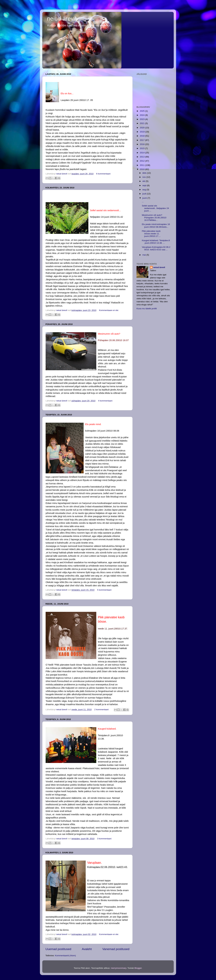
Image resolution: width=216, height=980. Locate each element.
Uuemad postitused (58, 949)
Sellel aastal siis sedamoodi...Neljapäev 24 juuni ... (155, 208)
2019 (143, 132)
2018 (143, 136)
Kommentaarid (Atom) (65, 956)
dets (145, 173)
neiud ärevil (62, 19)
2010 (143, 169)
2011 (143, 165)
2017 (143, 140)
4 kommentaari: (106, 401)
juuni (145, 198)
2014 (143, 153)
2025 (143, 111)
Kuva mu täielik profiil (147, 309)
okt (144, 181)
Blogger (138, 968)
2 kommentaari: (102, 709)
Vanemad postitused (116, 949)
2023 (143, 119)
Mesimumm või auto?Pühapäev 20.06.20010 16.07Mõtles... (154, 218)
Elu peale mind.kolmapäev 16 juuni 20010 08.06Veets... (156, 226)
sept (145, 185)
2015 (143, 148)
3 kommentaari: (105, 839)
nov (144, 177)
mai (144, 255)
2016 (143, 144)
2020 (143, 128)
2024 (143, 115)
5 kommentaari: (105, 590)
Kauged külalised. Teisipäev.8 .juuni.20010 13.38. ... (156, 242)
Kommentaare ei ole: (109, 310)
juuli (145, 194)
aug (144, 190)
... (143, 202)
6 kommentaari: (104, 174)
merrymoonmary (119, 968)
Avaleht (87, 949)
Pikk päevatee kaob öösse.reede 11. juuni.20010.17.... (151, 234)
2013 (143, 157)
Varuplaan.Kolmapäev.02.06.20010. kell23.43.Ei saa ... (156, 248)
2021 (143, 123)
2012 (143, 161)
